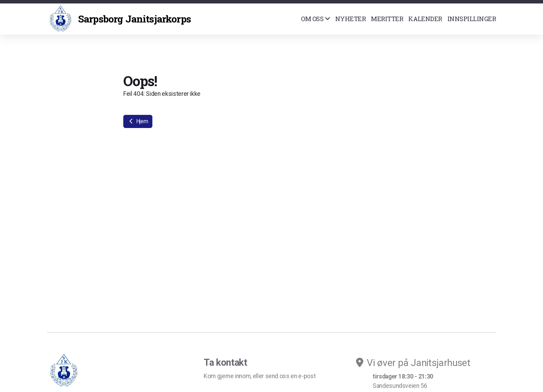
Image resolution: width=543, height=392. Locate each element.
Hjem (138, 121)
